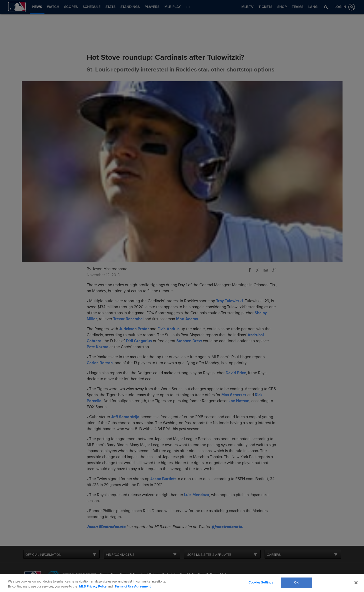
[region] (182, 583)
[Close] (356, 583)
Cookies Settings (261, 583)
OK (296, 583)
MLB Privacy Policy (93, 587)
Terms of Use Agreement (133, 587)
